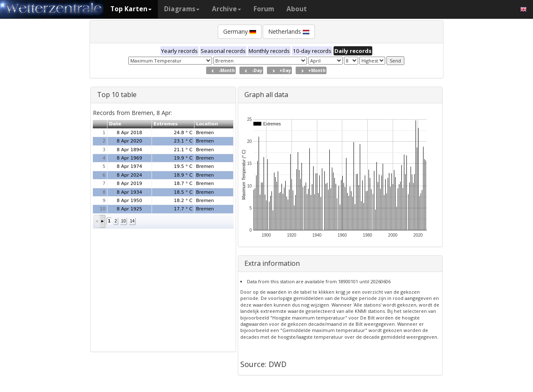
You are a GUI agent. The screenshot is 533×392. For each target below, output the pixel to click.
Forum (264, 9)
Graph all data (266, 95)
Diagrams (182, 9)
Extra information (272, 263)
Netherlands (289, 31)
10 (123, 221)
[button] (97, 221)
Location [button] (207, 124)
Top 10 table (117, 95)
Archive (227, 9)
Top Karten (131, 9)
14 (132, 221)
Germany (240, 31)
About (297, 9)
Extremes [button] (165, 124)
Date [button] (115, 124)
